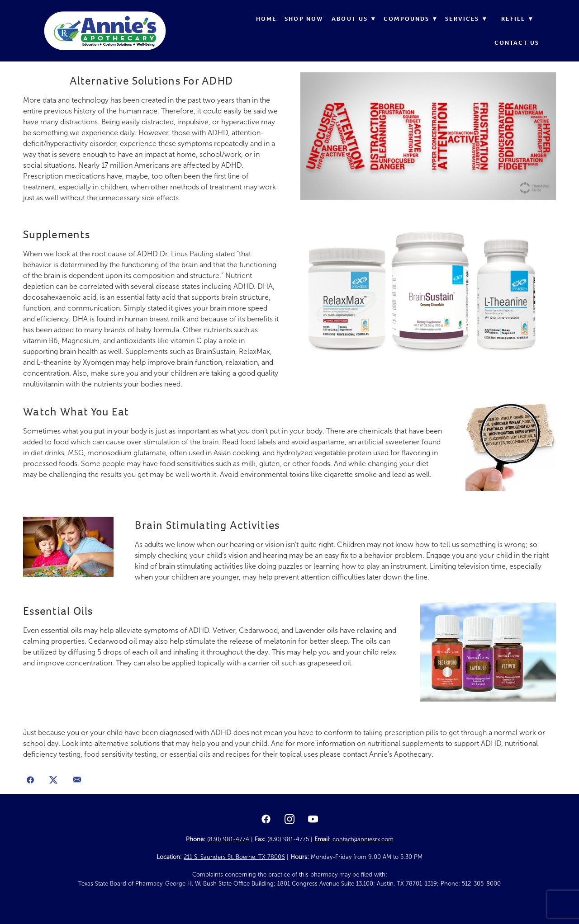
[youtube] (313, 820)
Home (266, 19)
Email (322, 839)
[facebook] (266, 820)
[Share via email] (77, 781)
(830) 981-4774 (228, 839)
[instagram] (289, 820)
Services (466, 19)
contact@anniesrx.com (363, 839)
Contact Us (517, 43)
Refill (517, 19)
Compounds (410, 19)
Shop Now (304, 19)
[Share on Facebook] (30, 781)
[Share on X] (54, 781)
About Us (354, 19)
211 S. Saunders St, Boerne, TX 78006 (234, 857)
